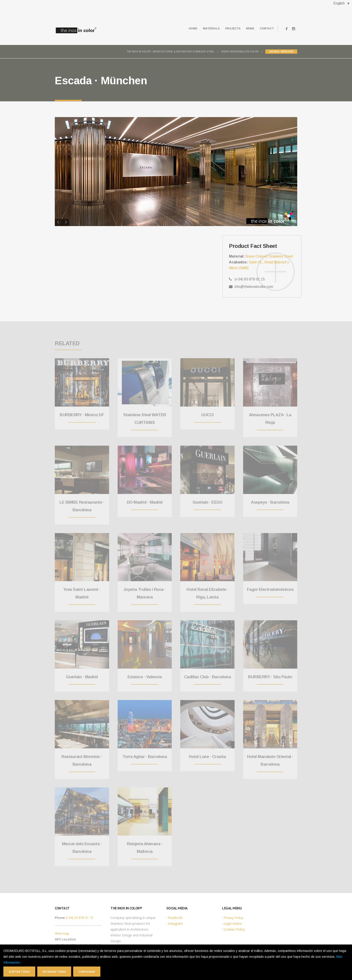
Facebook (175, 918)
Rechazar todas (54, 972)
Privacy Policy (233, 918)
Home (182, 29)
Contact (265, 29)
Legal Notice (233, 923)
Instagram (175, 923)
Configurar (87, 972)
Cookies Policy (234, 929)
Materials (202, 29)
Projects (227, 29)
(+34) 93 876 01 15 (79, 918)
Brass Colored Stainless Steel (269, 256)
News (246, 29)
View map (62, 933)
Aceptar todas (19, 972)
